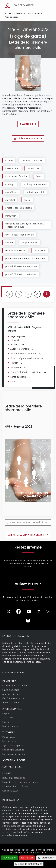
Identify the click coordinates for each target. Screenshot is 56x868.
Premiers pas (9, 737)
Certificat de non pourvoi (14, 698)
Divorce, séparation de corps (25, 358)
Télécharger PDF (28, 138)
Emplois (6, 713)
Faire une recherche (12, 741)
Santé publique (18, 377)
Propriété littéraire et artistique (26, 372)
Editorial (15, 340)
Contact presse (12, 767)
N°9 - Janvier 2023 (36, 13)
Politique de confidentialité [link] (29, 864)
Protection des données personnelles (20, 782)
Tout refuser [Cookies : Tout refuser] (27, 858)
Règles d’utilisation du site (14, 778)
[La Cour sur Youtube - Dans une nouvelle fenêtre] (29, 612)
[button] (23, 345)
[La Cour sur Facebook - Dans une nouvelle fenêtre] (19, 611)
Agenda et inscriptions (13, 745)
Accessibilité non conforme (15, 786)
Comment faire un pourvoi (15, 686)
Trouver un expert (11, 703)
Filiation (14, 363)
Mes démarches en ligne (14, 754)
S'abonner (27, 124)
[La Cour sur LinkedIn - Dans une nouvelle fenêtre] (38, 612)
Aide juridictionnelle (11, 694)
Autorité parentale (20, 349)
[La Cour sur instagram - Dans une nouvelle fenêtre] (48, 612)
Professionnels (12, 709)
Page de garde (18, 336)
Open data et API (10, 791)
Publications (20, 13)
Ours (13, 381)
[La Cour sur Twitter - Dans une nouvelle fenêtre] (9, 612)
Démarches (9, 681)
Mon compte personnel (13, 750)
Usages (7, 773)
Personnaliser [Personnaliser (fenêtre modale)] (48, 858)
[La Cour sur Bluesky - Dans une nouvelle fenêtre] (28, 621)
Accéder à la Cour (14, 760)
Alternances (8, 718)
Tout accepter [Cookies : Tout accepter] (9, 858)
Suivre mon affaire (11, 690)
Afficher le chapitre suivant (27, 535)
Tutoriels (9, 732)
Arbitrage (15, 344)
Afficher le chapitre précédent (29, 523)
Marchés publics (10, 726)
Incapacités (16, 367)
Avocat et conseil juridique (24, 354)
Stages (6, 722)
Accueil (8, 13)
